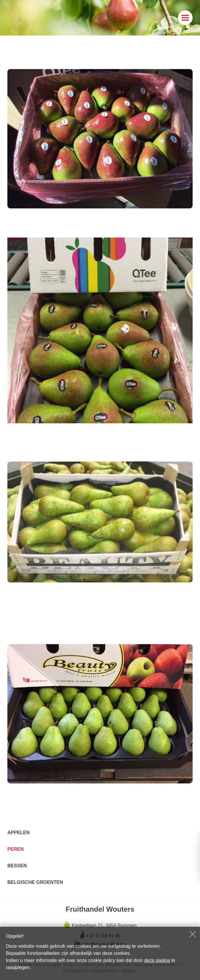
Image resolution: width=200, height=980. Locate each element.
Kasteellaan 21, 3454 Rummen (104, 925)
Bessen (17, 866)
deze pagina (157, 960)
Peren (15, 849)
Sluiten (193, 934)
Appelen (19, 833)
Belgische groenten (35, 882)
